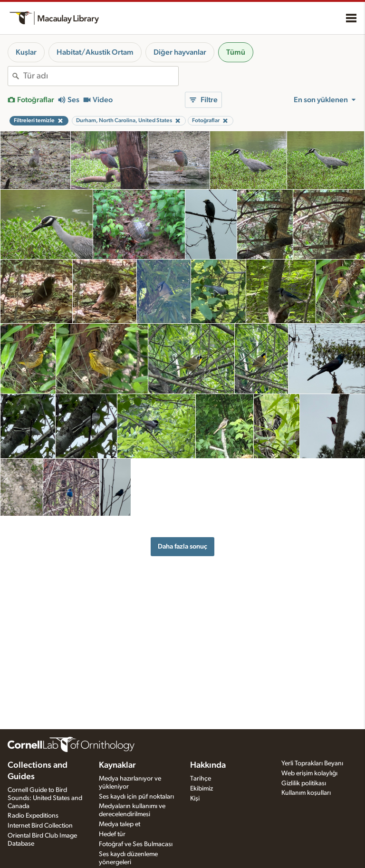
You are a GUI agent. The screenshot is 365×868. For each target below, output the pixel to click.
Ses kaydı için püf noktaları (136, 797)
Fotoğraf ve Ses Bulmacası (136, 844)
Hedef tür (112, 834)
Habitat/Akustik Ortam (95, 52)
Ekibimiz (202, 789)
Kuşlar (26, 52)
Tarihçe (201, 779)
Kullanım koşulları (306, 793)
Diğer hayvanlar (180, 52)
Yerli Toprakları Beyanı (312, 763)
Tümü (236, 52)
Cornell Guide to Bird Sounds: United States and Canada (45, 798)
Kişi (195, 799)
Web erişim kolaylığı (309, 773)
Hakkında (208, 765)
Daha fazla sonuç (182, 546)
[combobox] (101, 76)
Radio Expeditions (33, 816)
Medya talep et (120, 824)
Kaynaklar (117, 765)
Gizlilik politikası (304, 783)
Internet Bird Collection (40, 826)
